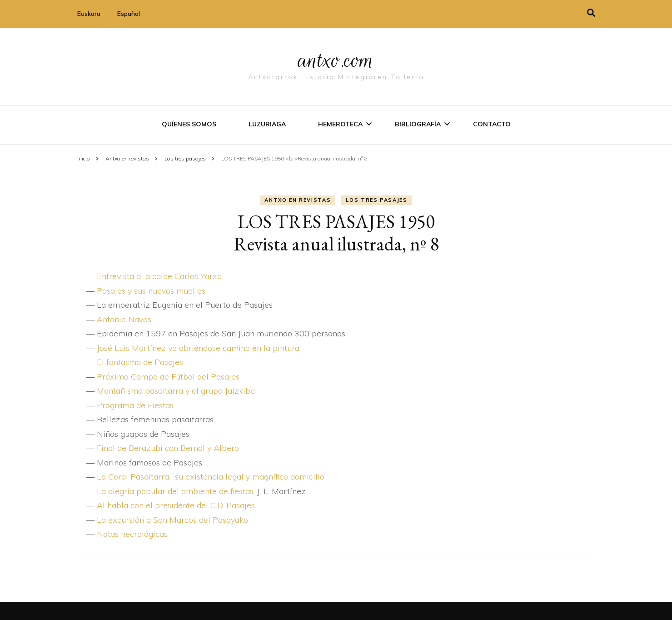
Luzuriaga (267, 124)
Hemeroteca (340, 124)
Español (129, 14)
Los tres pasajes (376, 200)
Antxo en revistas (298, 200)
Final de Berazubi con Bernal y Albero (168, 448)
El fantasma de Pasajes (140, 362)
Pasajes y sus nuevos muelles (151, 291)
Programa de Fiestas (135, 405)
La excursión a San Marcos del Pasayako (172, 520)
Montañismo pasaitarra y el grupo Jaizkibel (177, 391)
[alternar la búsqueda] (591, 13)
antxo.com (336, 60)
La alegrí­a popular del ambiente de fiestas (175, 491)
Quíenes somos (189, 124)
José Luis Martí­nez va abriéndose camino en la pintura (198, 348)
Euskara (89, 14)
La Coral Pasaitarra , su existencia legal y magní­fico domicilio (211, 477)
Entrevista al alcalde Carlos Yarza (159, 276)
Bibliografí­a (418, 124)
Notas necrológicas (132, 534)
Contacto (492, 124)
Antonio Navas (124, 319)
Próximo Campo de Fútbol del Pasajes (168, 377)
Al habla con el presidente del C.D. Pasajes (176, 505)
